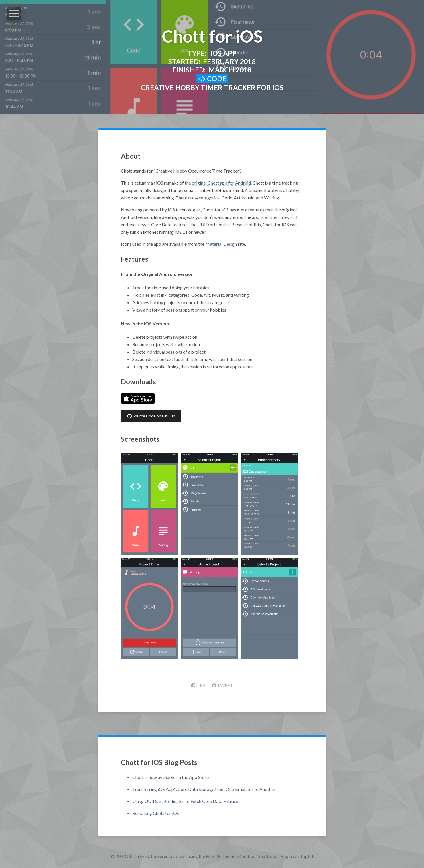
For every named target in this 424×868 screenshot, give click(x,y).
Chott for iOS (212, 36)
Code (212, 79)
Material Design (221, 244)
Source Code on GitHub (151, 416)
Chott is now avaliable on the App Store (171, 777)
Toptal (306, 856)
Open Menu (14, 14)
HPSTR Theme (221, 856)
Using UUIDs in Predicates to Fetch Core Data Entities (185, 801)
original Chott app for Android (221, 183)
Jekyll (181, 856)
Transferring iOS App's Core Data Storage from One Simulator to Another (204, 789)
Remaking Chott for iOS (156, 813)
